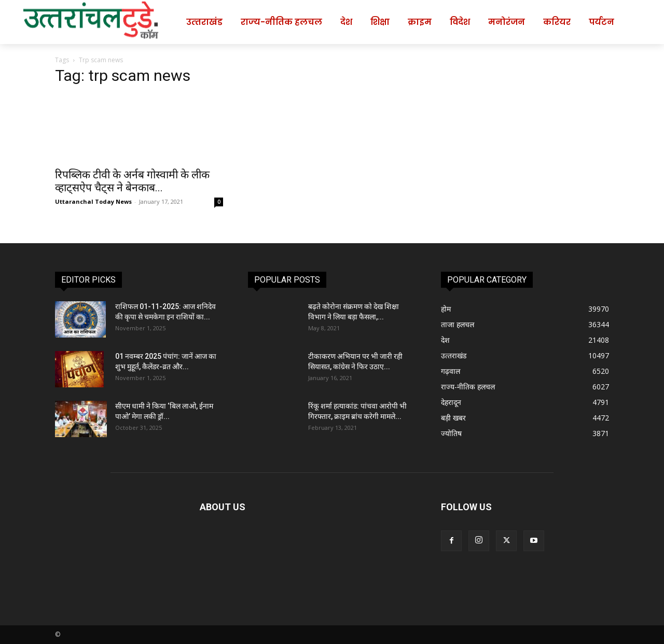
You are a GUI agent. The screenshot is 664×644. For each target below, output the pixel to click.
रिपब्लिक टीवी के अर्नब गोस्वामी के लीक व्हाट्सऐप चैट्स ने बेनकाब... (132, 181)
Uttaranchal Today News (93, 201)
